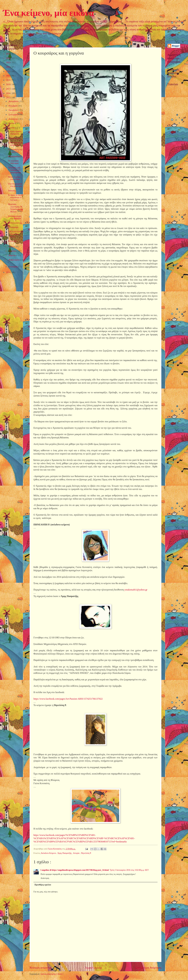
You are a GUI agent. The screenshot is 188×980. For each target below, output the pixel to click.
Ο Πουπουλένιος (15, 223)
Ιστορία (77, 853)
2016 (8, 93)
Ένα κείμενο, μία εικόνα (48, 13)
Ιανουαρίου (14, 267)
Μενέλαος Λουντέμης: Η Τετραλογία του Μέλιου (15, 208)
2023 (8, 63)
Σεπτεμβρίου (14, 115)
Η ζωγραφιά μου (15, 156)
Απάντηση (45, 878)
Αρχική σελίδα (93, 968)
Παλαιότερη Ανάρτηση (148, 968)
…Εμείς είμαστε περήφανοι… (15, 133)
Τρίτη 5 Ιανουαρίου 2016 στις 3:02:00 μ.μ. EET (129, 870)
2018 (8, 84)
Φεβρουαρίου (14, 260)
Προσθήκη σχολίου (43, 885)
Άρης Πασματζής (65, 853)
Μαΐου (12, 247)
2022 (8, 67)
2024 (8, 58)
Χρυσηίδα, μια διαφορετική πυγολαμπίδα (15, 170)
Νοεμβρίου (13, 106)
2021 (8, 71)
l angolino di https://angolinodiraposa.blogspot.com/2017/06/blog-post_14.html (75, 870)
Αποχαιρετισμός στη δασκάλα (15, 217)
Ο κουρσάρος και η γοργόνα (15, 151)
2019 (8, 80)
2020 (8, 76)
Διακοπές (12, 191)
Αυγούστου (14, 119)
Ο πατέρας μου (14, 138)
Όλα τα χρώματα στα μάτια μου (15, 185)
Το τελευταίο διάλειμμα (13, 162)
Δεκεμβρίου (14, 101)
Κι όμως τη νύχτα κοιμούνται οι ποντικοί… (15, 198)
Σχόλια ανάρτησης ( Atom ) (52, 974)
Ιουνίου (12, 128)
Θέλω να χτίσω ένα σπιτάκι (14, 178)
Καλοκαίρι (12, 241)
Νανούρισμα (13, 227)
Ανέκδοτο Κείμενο (49, 853)
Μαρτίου (13, 255)
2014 (8, 272)
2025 (8, 54)
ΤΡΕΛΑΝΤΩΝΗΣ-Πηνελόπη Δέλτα (16, 234)
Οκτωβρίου (13, 110)
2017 (8, 89)
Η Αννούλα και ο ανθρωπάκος (15, 144)
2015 (8, 98)
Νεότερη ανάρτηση (41, 968)
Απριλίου (13, 251)
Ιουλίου (12, 123)
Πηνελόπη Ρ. (86, 853)
